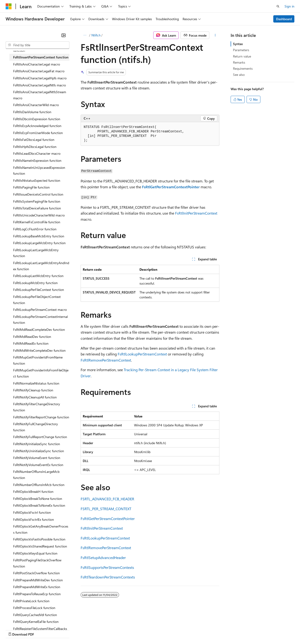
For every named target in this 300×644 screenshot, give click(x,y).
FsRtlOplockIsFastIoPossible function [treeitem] (39, 539)
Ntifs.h (96, 35)
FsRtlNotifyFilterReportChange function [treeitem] (41, 417)
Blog (64, 630)
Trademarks (194, 630)
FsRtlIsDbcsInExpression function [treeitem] (37, 119)
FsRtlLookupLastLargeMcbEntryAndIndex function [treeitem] (41, 266)
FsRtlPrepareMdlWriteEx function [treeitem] (37, 587)
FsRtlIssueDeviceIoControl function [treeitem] (38, 194)
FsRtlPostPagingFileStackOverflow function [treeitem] (37, 563)
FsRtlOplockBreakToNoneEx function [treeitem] (39, 505)
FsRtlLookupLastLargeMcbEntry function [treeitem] (36, 253)
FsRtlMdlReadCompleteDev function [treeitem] (39, 330)
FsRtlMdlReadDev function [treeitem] (32, 337)
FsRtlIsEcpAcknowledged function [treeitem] (37, 126)
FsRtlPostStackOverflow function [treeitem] (36, 573)
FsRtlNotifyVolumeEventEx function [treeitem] (38, 465)
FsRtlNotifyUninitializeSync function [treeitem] (39, 451)
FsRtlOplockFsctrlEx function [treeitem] (34, 519)
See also (239, 75)
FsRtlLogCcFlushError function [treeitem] (35, 229)
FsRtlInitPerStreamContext (196, 213)
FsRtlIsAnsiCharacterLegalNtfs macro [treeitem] (39, 85)
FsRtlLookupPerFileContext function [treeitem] (39, 290)
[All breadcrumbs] (85, 35)
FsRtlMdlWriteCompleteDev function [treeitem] (39, 350)
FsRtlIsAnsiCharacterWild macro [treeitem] (36, 105)
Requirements (243, 68)
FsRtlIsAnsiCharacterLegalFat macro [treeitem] (39, 71)
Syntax (238, 44)
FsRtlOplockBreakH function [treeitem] (33, 492)
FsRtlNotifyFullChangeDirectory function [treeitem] (36, 427)
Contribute (84, 630)
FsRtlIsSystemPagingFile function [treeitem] (37, 201)
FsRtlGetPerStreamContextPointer (108, 519)
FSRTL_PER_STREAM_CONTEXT (106, 509)
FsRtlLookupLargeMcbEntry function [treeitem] (39, 243)
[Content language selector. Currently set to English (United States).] (27, 618)
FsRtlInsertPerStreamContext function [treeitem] (41, 57)
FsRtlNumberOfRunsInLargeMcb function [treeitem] (36, 475)
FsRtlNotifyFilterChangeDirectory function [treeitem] (37, 407)
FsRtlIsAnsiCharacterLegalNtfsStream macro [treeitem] (40, 95)
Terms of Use (171, 630)
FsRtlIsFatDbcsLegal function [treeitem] (34, 140)
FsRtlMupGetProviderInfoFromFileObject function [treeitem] (41, 373)
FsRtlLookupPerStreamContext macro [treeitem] (40, 310)
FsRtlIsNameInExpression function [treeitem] (37, 160)
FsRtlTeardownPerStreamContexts (108, 577)
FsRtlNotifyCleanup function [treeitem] (33, 390)
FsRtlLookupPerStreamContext (142, 354)
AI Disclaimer (15, 630)
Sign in (289, 6)
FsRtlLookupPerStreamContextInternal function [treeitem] (40, 320)
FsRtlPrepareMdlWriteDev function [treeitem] (38, 580)
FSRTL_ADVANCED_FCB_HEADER (107, 499)
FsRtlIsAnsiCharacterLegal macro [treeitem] (37, 64)
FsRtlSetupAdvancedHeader (103, 557)
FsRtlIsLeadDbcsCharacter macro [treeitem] (37, 153)
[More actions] (215, 35)
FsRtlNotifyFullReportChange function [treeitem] (40, 437)
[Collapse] (64, 35)
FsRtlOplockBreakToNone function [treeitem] (38, 499)
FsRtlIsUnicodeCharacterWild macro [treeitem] (39, 215)
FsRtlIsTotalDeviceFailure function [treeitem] (37, 208)
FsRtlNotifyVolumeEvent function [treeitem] (37, 458)
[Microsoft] (9, 6)
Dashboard (284, 19)
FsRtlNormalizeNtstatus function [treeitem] (36, 383)
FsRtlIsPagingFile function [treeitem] (31, 187)
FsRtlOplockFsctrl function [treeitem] (32, 512)
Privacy (102, 630)
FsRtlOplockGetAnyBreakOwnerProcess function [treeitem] (41, 529)
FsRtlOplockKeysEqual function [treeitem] (35, 553)
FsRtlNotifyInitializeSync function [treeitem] (37, 444)
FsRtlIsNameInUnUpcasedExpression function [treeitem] (39, 171)
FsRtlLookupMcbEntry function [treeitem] (35, 283)
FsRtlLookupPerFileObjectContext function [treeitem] (37, 300)
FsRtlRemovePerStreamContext (106, 360)
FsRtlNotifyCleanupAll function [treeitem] (35, 397)
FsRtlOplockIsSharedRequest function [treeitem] (40, 546)
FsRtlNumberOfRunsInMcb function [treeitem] (39, 485)
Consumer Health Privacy (135, 630)
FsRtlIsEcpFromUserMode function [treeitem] (38, 133)
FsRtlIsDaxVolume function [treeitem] (32, 112)
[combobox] (37, 45)
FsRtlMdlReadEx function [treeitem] (31, 343)
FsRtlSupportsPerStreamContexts (107, 567)
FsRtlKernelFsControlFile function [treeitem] (37, 222)
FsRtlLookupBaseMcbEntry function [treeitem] (39, 236)
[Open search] (278, 6)
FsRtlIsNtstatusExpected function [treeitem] (37, 180)
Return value (242, 56)
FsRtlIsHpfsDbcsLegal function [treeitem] (35, 147)
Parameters (241, 50)
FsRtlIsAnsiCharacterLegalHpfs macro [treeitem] (40, 78)
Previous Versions (43, 630)
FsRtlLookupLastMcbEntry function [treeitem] (38, 276)
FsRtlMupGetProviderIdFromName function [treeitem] (38, 360)
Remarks (239, 62)
